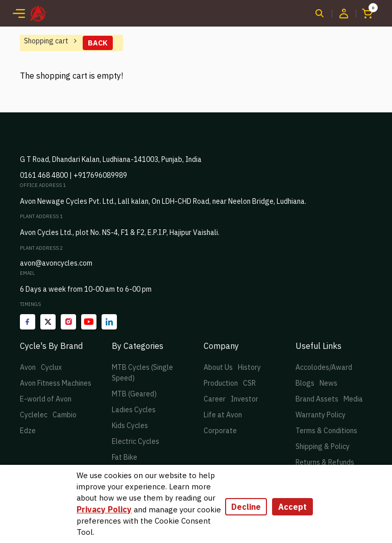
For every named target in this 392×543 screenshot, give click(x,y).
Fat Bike (125, 457)
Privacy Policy (104, 509)
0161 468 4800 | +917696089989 (73, 175)
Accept (292, 507)
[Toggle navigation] (19, 13)
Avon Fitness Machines (56, 383)
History (249, 367)
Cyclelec (34, 415)
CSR (249, 383)
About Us (218, 367)
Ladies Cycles (134, 410)
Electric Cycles (136, 441)
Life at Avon (223, 415)
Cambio (65, 415)
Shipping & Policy (323, 446)
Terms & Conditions (326, 431)
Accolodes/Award (324, 367)
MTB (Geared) (134, 394)
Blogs (305, 383)
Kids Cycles (130, 426)
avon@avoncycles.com (56, 263)
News (328, 383)
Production (221, 383)
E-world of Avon (46, 399)
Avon (28, 367)
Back (98, 43)
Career (215, 399)
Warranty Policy (321, 415)
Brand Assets (317, 399)
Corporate (220, 431)
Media (353, 399)
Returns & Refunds (325, 462)
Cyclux (51, 367)
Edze (28, 431)
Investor (244, 399)
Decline (246, 507)
